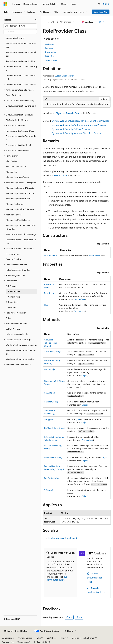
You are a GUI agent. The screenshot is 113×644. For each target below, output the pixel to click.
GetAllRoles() (50, 393)
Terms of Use (8, 642)
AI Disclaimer (8, 638)
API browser (65, 22)
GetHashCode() (51, 402)
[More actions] (108, 22)
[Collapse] (36, 20)
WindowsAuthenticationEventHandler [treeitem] (21, 352)
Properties (50, 56)
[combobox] (20, 26)
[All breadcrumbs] (45, 22)
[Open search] (99, 4)
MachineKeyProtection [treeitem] (16, 166)
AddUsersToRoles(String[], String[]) (51, 343)
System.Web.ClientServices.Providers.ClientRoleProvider (80, 121)
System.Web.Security (64, 76)
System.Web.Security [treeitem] (15, 38)
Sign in (106, 4)
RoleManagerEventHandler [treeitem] (18, 270)
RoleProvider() (50, 256)
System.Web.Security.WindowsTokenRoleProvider (77, 133)
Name (47, 305)
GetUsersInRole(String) (54, 428)
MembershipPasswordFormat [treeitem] (19, 199)
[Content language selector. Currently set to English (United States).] (16, 631)
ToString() (48, 490)
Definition (50, 44)
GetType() (48, 419)
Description (49, 293)
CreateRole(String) (52, 351)
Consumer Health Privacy (83, 638)
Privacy (63, 638)
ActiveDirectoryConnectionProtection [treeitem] (21, 45)
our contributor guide (57, 578)
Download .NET (101, 12)
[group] (77, 104)
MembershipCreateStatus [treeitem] (17, 177)
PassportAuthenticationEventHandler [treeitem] (21, 241)
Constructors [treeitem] (14, 297)
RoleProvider (60, 175)
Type (78, 419)
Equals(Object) (51, 369)
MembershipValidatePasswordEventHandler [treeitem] (21, 227)
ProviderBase (73, 113)
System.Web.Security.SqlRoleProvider (71, 129)
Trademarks (23, 642)
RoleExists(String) (52, 478)
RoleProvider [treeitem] (14, 291)
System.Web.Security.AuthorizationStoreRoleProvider (79, 125)
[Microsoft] (5, 4)
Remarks (49, 48)
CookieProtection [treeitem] (14, 95)
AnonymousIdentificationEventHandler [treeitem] (21, 77)
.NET (53, 22)
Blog (39, 638)
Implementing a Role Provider (64, 538)
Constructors (51, 52)
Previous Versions (26, 638)
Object (59, 113)
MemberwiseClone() (53, 457)
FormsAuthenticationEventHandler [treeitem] (21, 138)
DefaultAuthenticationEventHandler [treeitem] (21, 108)
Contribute (51, 638)
